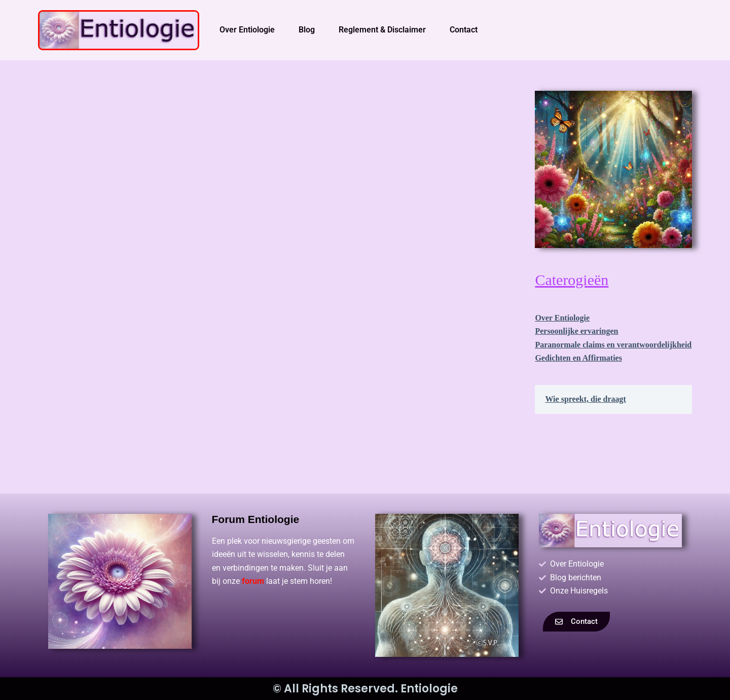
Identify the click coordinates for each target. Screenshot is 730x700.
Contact (464, 30)
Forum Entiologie (256, 519)
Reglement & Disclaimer (382, 30)
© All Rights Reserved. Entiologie (365, 689)
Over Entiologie (247, 30)
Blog (307, 30)
